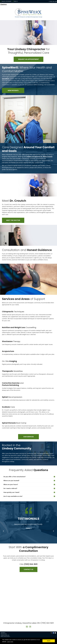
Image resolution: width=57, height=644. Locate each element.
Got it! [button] (49, 641)
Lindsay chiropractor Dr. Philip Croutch (39, 157)
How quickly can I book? (12, 492)
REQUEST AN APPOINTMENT (28, 59)
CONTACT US (28, 569)
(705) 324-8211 (53, 2)
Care (8, 407)
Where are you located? (11, 481)
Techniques (13, 312)
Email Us (15, 1)
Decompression (12, 397)
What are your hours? (11, 484)
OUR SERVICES (29, 437)
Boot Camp (14, 423)
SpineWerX (6, 79)
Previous (4, 531)
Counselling (19, 328)
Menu (4, 4)
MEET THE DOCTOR (13, 220)
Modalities (12, 371)
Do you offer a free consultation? (15, 477)
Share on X (51, 633)
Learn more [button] (10, 642)
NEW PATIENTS (13, 90)
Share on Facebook (53, 633)
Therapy (11, 342)
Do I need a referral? (10, 488)
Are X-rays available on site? (13, 496)
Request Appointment (6, 1)
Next (53, 531)
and (13, 384)
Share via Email (55, 633)
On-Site (9, 361)
